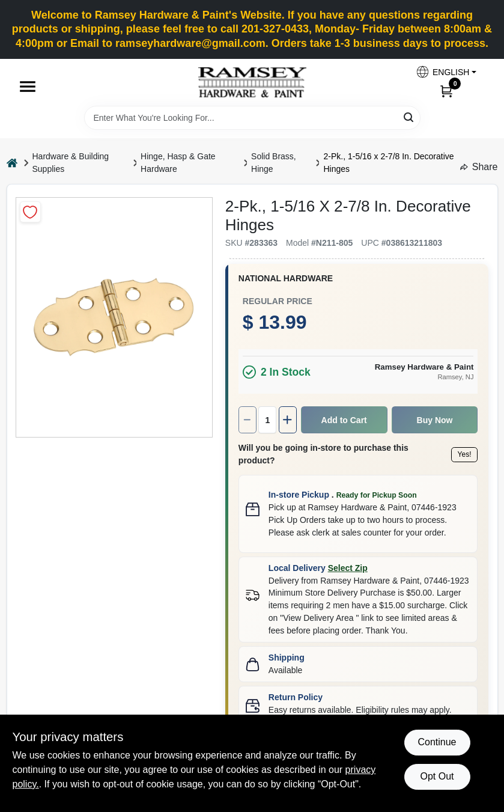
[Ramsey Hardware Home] (252, 82)
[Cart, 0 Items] (446, 91)
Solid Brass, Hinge (274, 163)
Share (479, 167)
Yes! (408, 430)
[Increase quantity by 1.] (229, 401)
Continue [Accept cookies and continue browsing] (437, 742)
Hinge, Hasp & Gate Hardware (178, 163)
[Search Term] (252, 118)
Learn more (414, 668)
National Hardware (225, 260)
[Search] (409, 117)
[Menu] (28, 87)
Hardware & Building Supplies (71, 163)
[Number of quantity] (208, 401)
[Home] (12, 163)
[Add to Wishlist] (30, 212)
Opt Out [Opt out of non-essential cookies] (437, 776)
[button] (446, 72)
